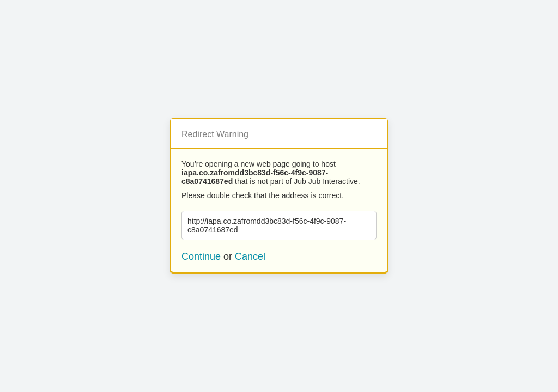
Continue (201, 256)
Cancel (250, 256)
